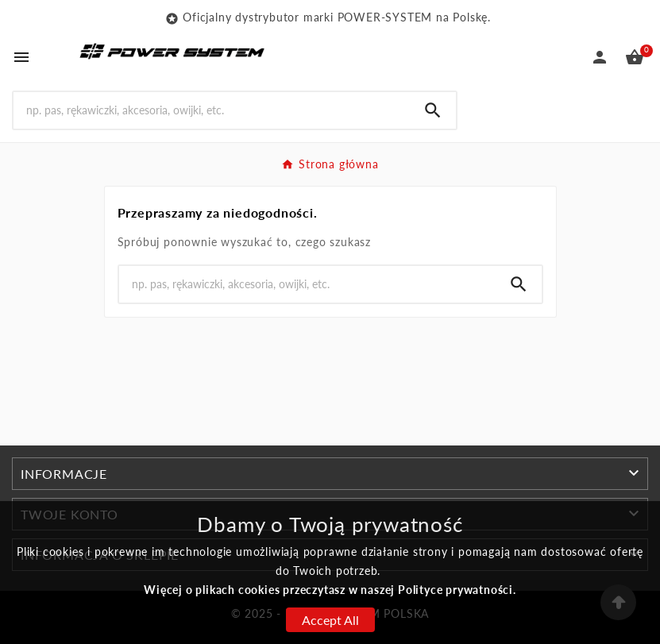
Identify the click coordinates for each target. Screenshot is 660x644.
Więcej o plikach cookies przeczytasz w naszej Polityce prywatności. (330, 590)
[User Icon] (600, 57)
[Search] (212, 110)
